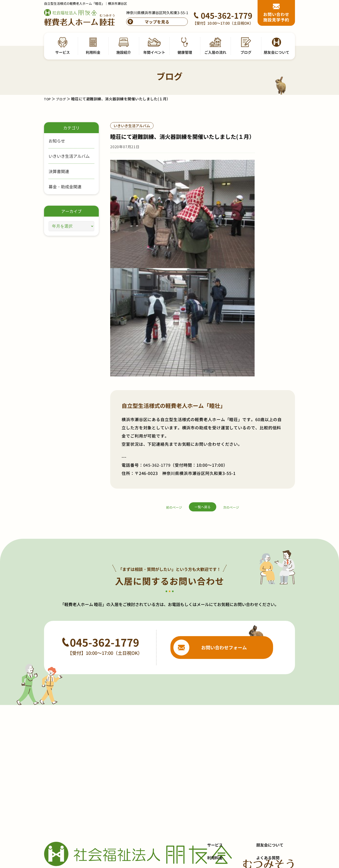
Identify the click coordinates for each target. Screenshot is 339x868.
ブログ (62, 99)
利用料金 (215, 716)
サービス (215, 704)
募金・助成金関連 (65, 187)
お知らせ (57, 141)
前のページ (174, 342)
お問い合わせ (266, 729)
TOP (48, 99)
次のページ (231, 342)
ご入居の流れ (219, 767)
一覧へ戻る (203, 342)
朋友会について (268, 704)
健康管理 (215, 755)
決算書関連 (59, 171)
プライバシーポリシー (274, 755)
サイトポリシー (268, 767)
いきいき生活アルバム (69, 156)
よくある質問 (266, 716)
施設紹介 (215, 729)
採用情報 (262, 742)
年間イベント (219, 742)
